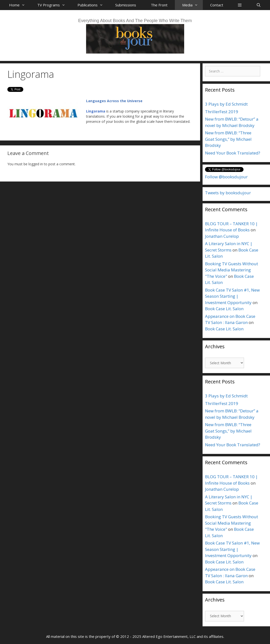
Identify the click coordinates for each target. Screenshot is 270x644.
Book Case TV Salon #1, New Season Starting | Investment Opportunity (232, 296)
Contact (217, 5)
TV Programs (54, 5)
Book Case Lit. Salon (224, 309)
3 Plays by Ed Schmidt (226, 104)
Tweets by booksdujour (228, 193)
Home (19, 5)
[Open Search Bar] (259, 5)
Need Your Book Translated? (233, 153)
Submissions (126, 5)
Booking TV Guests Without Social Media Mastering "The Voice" (231, 270)
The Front (159, 5)
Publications (93, 5)
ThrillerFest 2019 (222, 112)
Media (193, 5)
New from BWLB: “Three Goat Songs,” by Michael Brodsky (228, 139)
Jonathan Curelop (222, 236)
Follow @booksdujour (226, 177)
